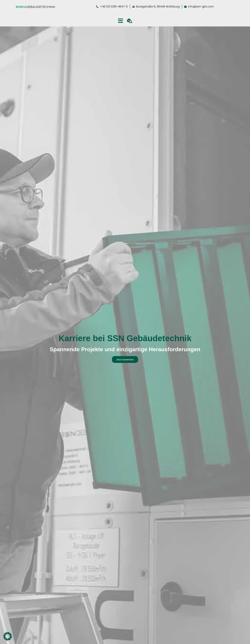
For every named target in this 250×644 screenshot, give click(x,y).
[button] (8, 636)
